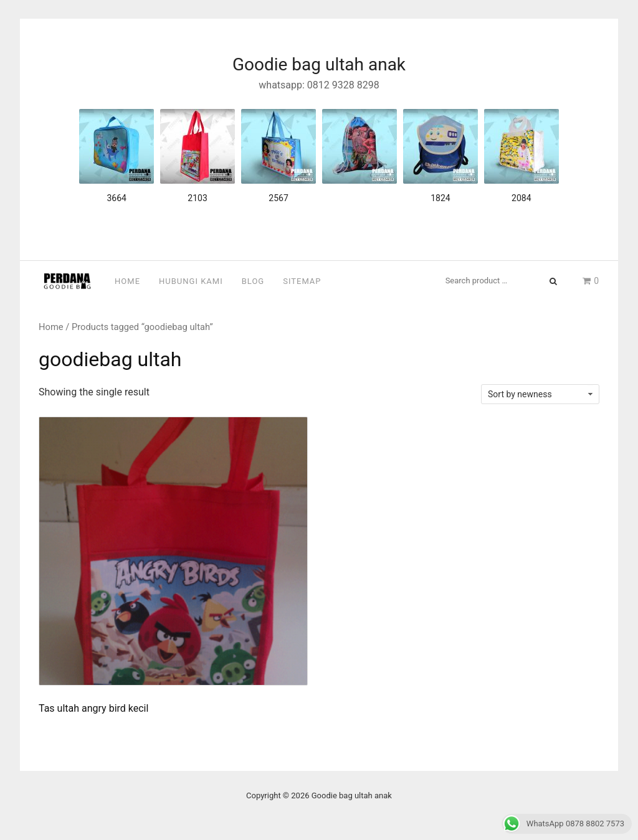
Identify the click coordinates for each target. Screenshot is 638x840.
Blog (253, 281)
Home (127, 281)
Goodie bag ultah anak (319, 64)
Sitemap (302, 281)
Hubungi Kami (191, 281)
